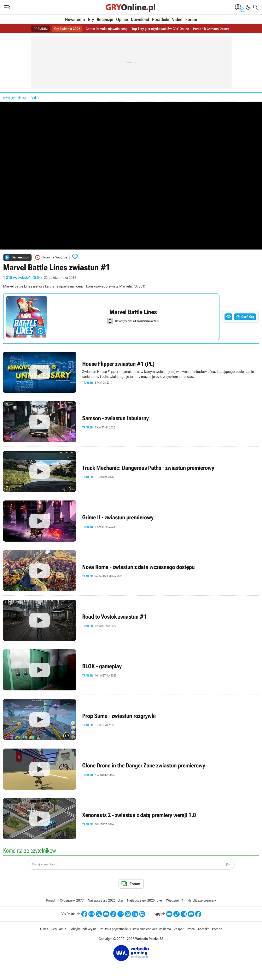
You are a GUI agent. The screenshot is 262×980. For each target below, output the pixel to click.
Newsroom (75, 19)
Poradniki (161, 19)
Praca (191, 929)
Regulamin (59, 929)
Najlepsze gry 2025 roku (144, 900)
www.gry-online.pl (15, 98)
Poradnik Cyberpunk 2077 (65, 900)
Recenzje (105, 19)
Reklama (165, 929)
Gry (91, 19)
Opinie (122, 19)
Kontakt (203, 929)
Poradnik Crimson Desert (211, 29)
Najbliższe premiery (202, 900)
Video (177, 19)
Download (140, 19)
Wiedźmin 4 (175, 900)
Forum (191, 19)
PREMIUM (41, 29)
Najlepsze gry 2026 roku (105, 900)
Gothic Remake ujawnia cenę (106, 29)
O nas (44, 929)
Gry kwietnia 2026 (67, 29)
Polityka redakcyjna (83, 929)
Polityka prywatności (114, 929)
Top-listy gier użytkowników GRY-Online (160, 29)
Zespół (179, 929)
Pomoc (217, 929)
